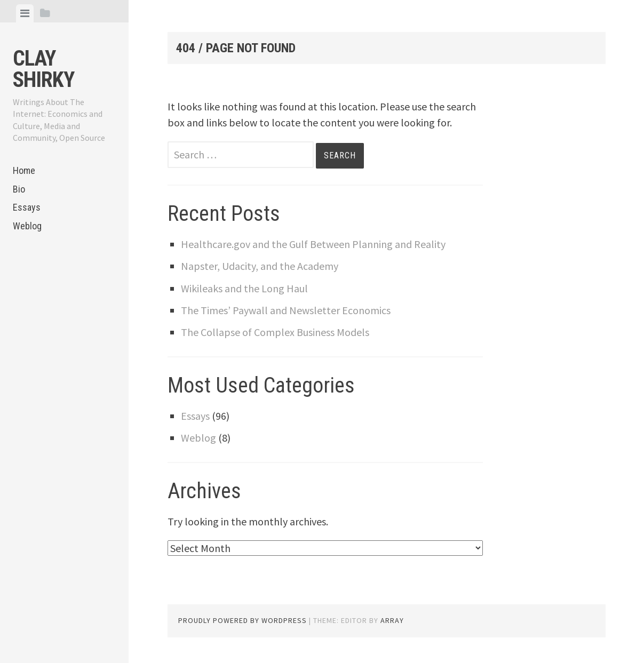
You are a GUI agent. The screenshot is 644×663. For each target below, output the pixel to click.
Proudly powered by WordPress (243, 620)
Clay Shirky (43, 69)
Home (24, 170)
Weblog (27, 226)
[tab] (25, 13)
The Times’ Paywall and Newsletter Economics (286, 310)
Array (392, 620)
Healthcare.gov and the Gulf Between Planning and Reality (313, 244)
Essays (27, 207)
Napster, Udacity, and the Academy (260, 266)
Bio (19, 189)
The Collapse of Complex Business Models (275, 332)
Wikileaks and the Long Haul (244, 288)
